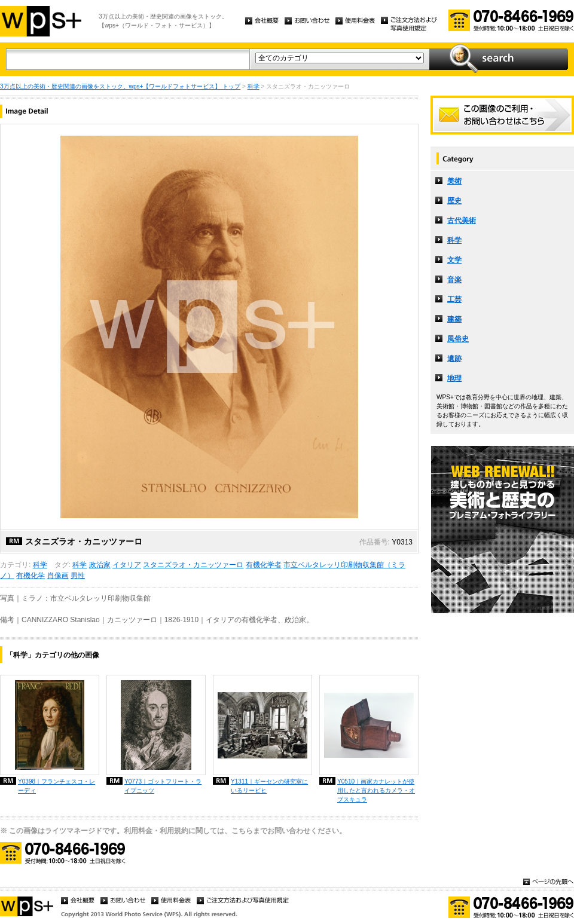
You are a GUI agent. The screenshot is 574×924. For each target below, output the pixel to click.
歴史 (454, 201)
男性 (78, 576)
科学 (254, 86)
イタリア (127, 565)
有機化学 (30, 576)
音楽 (454, 280)
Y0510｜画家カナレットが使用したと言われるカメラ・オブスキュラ (376, 790)
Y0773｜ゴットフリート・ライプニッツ (163, 786)
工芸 (454, 299)
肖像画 (58, 576)
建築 (454, 319)
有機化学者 (264, 565)
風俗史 (458, 339)
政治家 (100, 565)
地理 (454, 378)
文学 (454, 260)
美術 (454, 181)
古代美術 (462, 221)
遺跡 (454, 359)
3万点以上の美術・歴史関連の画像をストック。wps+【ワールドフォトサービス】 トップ (120, 86)
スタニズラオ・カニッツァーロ (193, 565)
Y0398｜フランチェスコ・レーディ (57, 786)
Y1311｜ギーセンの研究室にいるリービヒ (269, 786)
